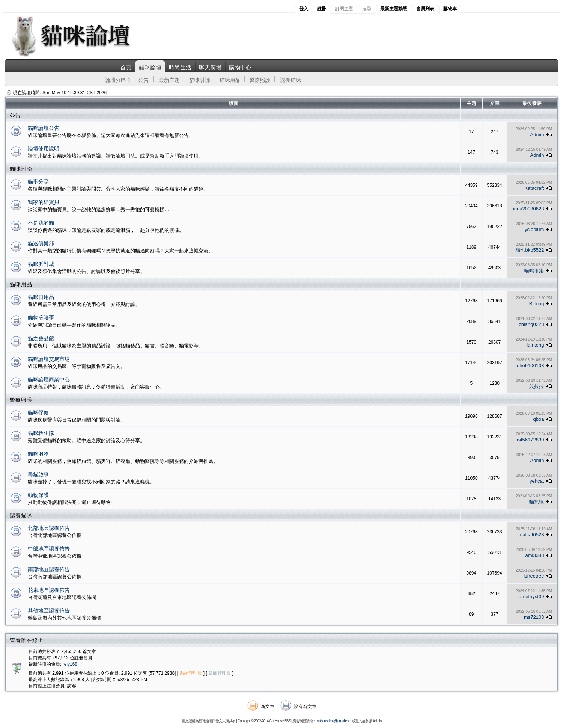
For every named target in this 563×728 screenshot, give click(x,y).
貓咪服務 (38, 454)
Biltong (537, 304)
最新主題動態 (394, 9)
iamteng (535, 345)
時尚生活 (180, 67)
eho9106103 (530, 366)
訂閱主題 (344, 9)
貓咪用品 (230, 80)
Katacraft (534, 188)
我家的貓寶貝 (44, 202)
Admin (537, 134)
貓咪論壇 (150, 67)
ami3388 (535, 555)
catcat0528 (532, 535)
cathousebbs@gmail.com (334, 721)
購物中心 (240, 67)
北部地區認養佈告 (49, 528)
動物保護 (38, 495)
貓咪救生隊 (41, 433)
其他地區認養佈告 (49, 611)
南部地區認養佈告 (49, 569)
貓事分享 (38, 182)
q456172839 (530, 440)
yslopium (534, 229)
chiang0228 (531, 324)
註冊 (322, 9)
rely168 (70, 664)
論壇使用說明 (44, 149)
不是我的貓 (41, 223)
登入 (304, 9)
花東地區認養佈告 (49, 590)
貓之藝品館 (41, 338)
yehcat (537, 481)
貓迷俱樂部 (41, 243)
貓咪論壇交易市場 (49, 359)
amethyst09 (531, 597)
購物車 (450, 9)
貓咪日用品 (41, 297)
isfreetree (534, 576)
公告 (143, 80)
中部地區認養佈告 (49, 549)
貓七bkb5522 (530, 250)
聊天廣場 (210, 67)
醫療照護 (260, 80)
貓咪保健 (38, 413)
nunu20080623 (528, 209)
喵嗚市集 (534, 271)
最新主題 (169, 80)
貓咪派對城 (41, 264)
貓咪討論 (200, 80)
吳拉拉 (537, 386)
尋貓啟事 (38, 474)
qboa (538, 419)
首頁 (126, 67)
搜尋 (367, 9)
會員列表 (425, 9)
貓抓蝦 (537, 502)
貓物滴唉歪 (41, 318)
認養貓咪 (291, 80)
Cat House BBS (280, 721)
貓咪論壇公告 (44, 128)
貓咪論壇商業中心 (49, 380)
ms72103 (534, 617)
